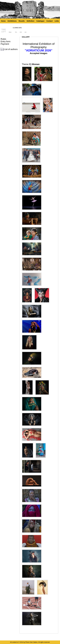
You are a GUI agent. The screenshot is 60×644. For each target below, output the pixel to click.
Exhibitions (12, 21)
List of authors (11, 49)
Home (3, 21)
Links (57, 21)
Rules (3, 39)
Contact (49, 21)
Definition (30, 21)
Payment (5, 44)
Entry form (6, 42)
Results (22, 21)
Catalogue (40, 21)
